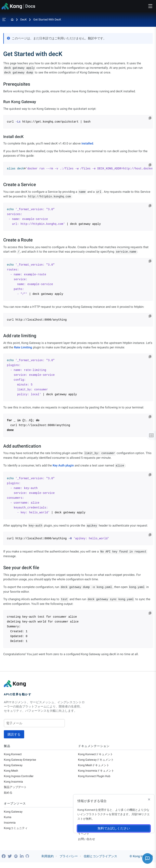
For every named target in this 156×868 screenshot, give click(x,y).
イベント (84, 839)
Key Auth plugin (63, 465)
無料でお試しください (114, 828)
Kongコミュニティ (16, 833)
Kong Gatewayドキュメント (97, 760)
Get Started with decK (47, 19)
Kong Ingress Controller (20, 778)
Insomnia (10, 827)
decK (24, 19)
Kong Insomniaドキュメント (97, 772)
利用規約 (48, 862)
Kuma (8, 821)
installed (87, 143)
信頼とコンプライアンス (100, 862)
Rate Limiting (23, 347)
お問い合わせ (87, 844)
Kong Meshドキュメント (95, 766)
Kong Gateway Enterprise (21, 760)
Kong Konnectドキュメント (97, 754)
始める (8, 796)
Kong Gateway (14, 766)
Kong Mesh (11, 772)
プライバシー (69, 862)
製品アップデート (16, 790)
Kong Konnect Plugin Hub (95, 778)
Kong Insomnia (14, 784)
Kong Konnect (13, 754)
